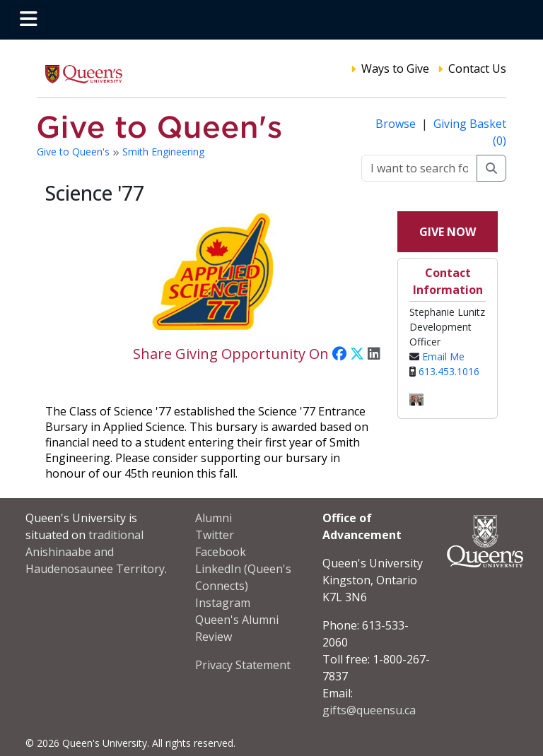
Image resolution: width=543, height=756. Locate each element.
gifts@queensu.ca (369, 710)
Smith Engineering (163, 152)
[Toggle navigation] (28, 20)
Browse (397, 124)
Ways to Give (395, 69)
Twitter (215, 535)
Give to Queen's (75, 152)
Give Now (448, 232)
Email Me (443, 356)
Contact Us (477, 69)
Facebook (221, 552)
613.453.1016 (449, 371)
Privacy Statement (243, 665)
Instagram (223, 603)
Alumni (214, 518)
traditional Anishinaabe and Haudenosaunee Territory (95, 552)
